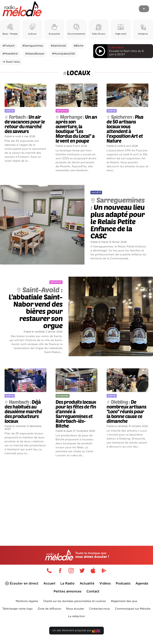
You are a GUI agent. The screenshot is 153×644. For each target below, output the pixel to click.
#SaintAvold (58, 46)
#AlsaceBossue (35, 54)
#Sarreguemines (33, 46)
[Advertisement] (76, 495)
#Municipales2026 (63, 54)
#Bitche (79, 46)
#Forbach (9, 46)
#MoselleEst (10, 54)
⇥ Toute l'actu (11, 62)
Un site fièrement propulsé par (76, 631)
